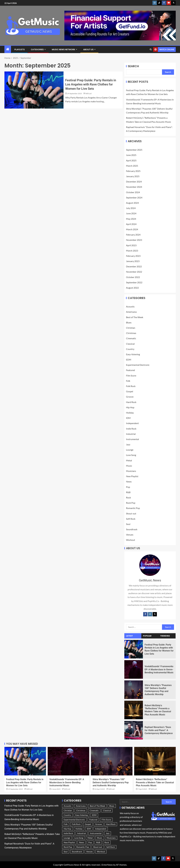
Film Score (131, 376)
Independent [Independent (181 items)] (101, 829)
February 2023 (133, 256)
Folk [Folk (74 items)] (66, 824)
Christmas (131, 333)
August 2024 (132, 203)
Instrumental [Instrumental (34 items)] (96, 833)
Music (129, 466)
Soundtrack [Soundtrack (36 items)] (77, 852)
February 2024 (133, 235)
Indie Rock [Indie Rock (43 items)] (68, 833)
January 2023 (133, 261)
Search (133, 66)
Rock (128, 497)
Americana (131, 312)
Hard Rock (131, 402)
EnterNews (107, 865)
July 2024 (131, 208)
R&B (128, 492)
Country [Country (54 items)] (67, 815)
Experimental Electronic (138, 365)
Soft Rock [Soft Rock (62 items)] (111, 847)
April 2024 (131, 224)
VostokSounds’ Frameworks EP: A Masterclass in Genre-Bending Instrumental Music (159, 669)
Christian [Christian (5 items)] (68, 810)
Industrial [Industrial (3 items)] (82, 833)
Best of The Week (135, 317)
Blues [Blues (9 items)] (112, 806)
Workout (131, 540)
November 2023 (134, 240)
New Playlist (132, 476)
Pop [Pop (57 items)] (90, 842)
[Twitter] (155, 614)
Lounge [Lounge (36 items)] (67, 838)
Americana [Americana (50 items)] (81, 806)
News (129, 482)
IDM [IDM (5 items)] (89, 829)
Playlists (20, 49)
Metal (129, 460)
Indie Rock (131, 429)
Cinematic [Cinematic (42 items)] (94, 810)
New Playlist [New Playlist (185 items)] (69, 842)
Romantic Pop (133, 508)
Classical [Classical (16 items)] (107, 810)
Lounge (130, 450)
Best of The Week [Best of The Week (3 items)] (97, 806)
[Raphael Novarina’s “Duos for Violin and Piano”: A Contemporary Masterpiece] (134, 730)
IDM (128, 418)
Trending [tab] (165, 636)
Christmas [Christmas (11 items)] (81, 810)
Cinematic (131, 338)
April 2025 (131, 160)
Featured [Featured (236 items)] (93, 820)
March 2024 (132, 229)
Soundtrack (132, 529)
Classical (130, 344)
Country (130, 349)
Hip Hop (130, 407)
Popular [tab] (147, 636)
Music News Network (63, 49)
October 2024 (133, 192)
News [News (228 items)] (82, 842)
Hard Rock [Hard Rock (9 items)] (111, 824)
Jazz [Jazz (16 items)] (108, 833)
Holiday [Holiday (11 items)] (79, 829)
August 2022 (132, 288)
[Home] (8, 49)
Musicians (131, 471)
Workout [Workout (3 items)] (101, 852)
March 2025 (132, 166)
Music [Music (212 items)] (100, 838)
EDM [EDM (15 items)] (94, 815)
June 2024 (131, 213)
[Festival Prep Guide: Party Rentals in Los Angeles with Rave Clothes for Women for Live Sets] (34, 90)
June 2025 (131, 155)
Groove (130, 397)
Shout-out (131, 513)
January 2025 (133, 176)
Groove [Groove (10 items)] (98, 824)
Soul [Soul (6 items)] (66, 852)
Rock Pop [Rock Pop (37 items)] (68, 847)
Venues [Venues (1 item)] (89, 852)
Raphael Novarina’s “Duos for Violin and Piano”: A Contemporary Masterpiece (159, 730)
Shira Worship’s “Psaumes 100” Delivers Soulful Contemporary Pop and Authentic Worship (111, 782)
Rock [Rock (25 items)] (107, 842)
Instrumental (132, 439)
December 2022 (134, 266)
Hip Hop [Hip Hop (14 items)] (67, 829)
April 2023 (131, 245)
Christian (131, 328)
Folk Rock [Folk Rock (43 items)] (76, 824)
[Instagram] (150, 614)
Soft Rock (131, 519)
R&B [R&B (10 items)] (98, 842)
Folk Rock (131, 386)
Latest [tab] (129, 636)
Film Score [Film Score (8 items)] (106, 820)
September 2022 (134, 282)
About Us (88, 49)
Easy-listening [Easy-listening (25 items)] (82, 815)
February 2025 (133, 171)
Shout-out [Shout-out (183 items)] (98, 847)
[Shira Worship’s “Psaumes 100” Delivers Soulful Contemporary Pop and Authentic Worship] (134, 690)
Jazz (128, 444)
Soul (128, 524)
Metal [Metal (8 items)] (90, 838)
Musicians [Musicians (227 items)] (111, 838)
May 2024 (131, 219)
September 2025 (134, 150)
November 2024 (134, 187)
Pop (128, 487)
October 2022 (133, 277)
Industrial (131, 434)
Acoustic (130, 306)
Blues (129, 322)
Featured (130, 370)
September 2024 (134, 197)
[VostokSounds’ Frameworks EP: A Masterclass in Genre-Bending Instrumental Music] (134, 669)
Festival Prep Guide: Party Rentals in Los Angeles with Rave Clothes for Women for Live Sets (91, 84)
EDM (129, 360)
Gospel (130, 391)
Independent (132, 423)
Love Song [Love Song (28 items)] (79, 838)
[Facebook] (145, 614)
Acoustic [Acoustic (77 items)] (68, 806)
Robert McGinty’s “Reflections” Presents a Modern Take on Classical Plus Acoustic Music (155, 782)
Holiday (130, 413)
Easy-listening (133, 354)
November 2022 (134, 272)
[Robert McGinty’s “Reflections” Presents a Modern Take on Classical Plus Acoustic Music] (134, 710)
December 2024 (134, 182)
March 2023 (132, 251)
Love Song (131, 455)
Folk (128, 381)
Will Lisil (88, 94)
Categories (37, 49)
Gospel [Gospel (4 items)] (88, 824)
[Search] (151, 49)
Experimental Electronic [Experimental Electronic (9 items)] (74, 820)
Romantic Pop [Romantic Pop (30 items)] (83, 847)
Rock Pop (131, 503)
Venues (130, 535)
